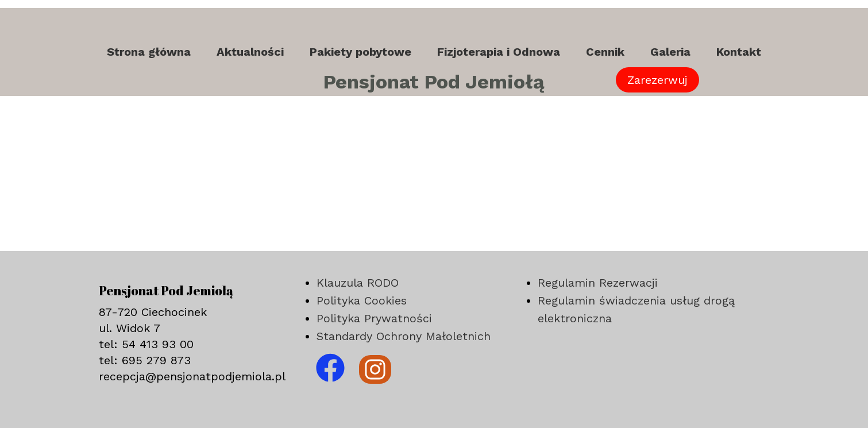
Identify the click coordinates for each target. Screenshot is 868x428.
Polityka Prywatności (374, 318)
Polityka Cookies (362, 300)
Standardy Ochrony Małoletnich (404, 336)
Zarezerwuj (657, 80)
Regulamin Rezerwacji (598, 283)
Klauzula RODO (358, 283)
